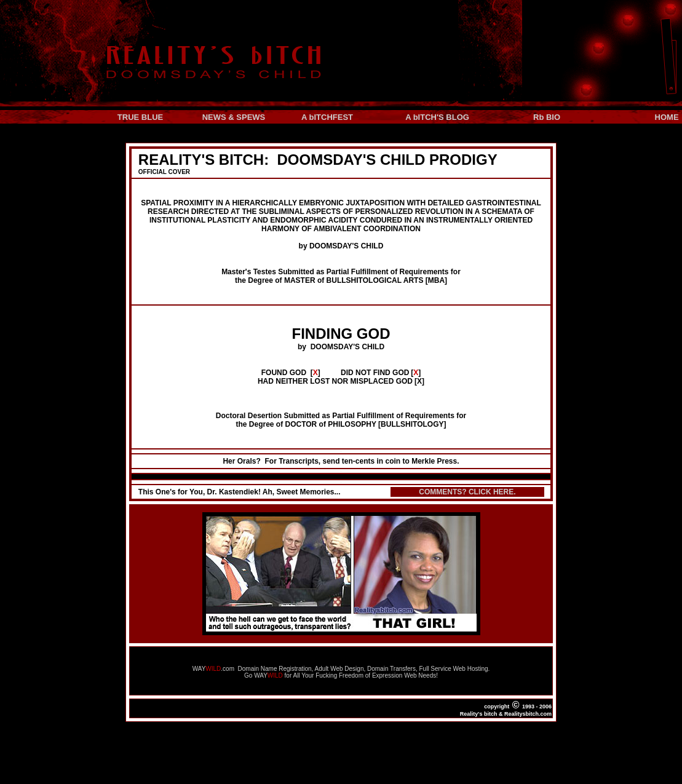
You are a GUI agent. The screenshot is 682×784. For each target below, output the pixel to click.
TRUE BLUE (140, 117)
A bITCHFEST (327, 117)
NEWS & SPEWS (234, 117)
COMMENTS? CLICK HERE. (467, 492)
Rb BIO (547, 117)
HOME (668, 117)
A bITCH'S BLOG (437, 117)
